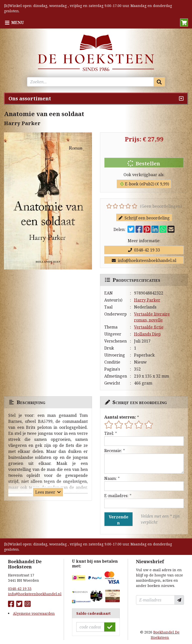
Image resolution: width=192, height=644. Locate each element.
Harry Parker (147, 300)
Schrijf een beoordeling (144, 218)
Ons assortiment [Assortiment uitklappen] (30, 98)
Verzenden (118, 520)
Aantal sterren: (120, 417)
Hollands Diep (147, 334)
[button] (184, 23)
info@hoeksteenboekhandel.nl (144, 260)
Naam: (110, 478)
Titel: (109, 433)
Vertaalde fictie (149, 327)
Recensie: (113, 451)
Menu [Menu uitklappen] (18, 23)
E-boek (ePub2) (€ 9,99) (144, 184)
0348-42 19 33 (144, 250)
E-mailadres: (116, 496)
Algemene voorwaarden (34, 613)
